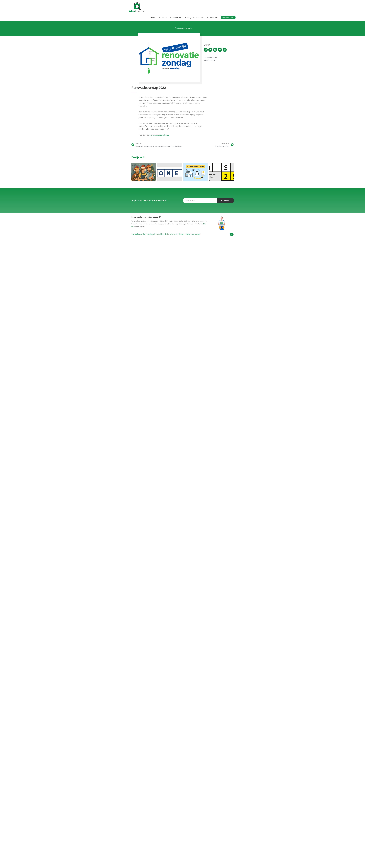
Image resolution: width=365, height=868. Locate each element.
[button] (228, 18)
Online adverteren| (172, 235)
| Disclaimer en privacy (192, 235)
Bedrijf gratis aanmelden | (156, 235)
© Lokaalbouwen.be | (139, 235)
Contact (181, 235)
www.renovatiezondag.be (160, 135)
